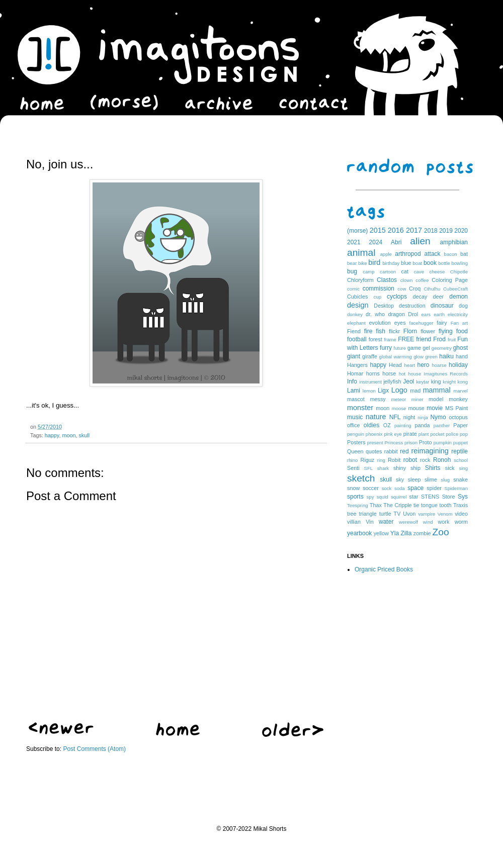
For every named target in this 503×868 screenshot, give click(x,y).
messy (378, 399)
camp (368, 272)
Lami (354, 391)
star (414, 497)
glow (418, 357)
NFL (395, 417)
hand (462, 356)
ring (381, 460)
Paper (460, 425)
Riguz (368, 460)
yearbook (359, 533)
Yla (395, 533)
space (415, 488)
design (358, 305)
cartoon (388, 272)
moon (69, 435)
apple (386, 254)
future (400, 348)
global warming (396, 357)
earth (439, 314)
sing (463, 468)
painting (403, 425)
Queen (355, 451)
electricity (458, 314)
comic (353, 289)
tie (416, 505)
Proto (426, 442)
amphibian (454, 242)
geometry (442, 348)
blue (406, 263)
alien (420, 241)
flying (446, 331)
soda (400, 488)
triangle (367, 514)
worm (461, 522)
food (462, 331)
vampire (427, 514)
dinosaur (442, 306)
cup (378, 297)
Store (449, 497)
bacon (451, 254)
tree (352, 514)
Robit (394, 460)
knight (449, 382)
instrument (370, 382)
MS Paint (456, 408)
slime (431, 479)
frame (390, 340)
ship (415, 468)
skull (84, 435)
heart (409, 365)
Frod (439, 339)
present (375, 443)
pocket (437, 434)
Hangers (357, 365)
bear (352, 263)
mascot (356, 399)
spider (434, 488)
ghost (460, 348)
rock (425, 460)
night (409, 417)
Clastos (387, 280)
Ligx (383, 391)
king (436, 381)
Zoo (441, 532)
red (404, 451)
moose (399, 408)
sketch (361, 478)
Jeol (408, 381)
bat (464, 254)
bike (363, 263)
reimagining (430, 451)
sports (355, 497)
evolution (380, 323)
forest (375, 339)
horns (373, 373)
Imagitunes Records (446, 374)
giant (354, 356)
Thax (376, 505)
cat (405, 271)
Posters (356, 442)
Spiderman (456, 488)
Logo (399, 390)
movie (435, 408)
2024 (376, 242)
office (354, 425)
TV (397, 514)
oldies (371, 425)
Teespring (358, 505)
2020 (461, 231)
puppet (460, 443)
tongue (429, 505)
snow (353, 488)
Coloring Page (450, 280)
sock (387, 488)
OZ (387, 425)
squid (383, 497)
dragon (396, 314)
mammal (437, 390)
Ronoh (442, 460)
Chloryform (360, 280)
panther (442, 425)
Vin (369, 522)
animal (361, 253)
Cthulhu (432, 289)
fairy (442, 323)
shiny (400, 468)
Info (352, 381)
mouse (416, 408)
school (461, 460)
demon (458, 297)
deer (439, 297)
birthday (391, 263)
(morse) (357, 231)
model (436, 399)
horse (389, 373)
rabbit (391, 451)
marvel (460, 391)
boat (418, 263)
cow (402, 289)
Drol (413, 314)
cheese (437, 272)
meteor (398, 399)
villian (354, 522)
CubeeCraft (455, 289)
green (431, 357)
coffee (422, 280)
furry (386, 348)
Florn (410, 331)
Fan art (459, 323)
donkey (355, 314)
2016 (396, 230)
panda (423, 425)
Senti (353, 468)
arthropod (408, 254)
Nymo (438, 417)
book (430, 263)
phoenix (374, 434)
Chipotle (459, 272)
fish (381, 331)
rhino (352, 460)
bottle (444, 263)
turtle (385, 514)
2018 (431, 231)
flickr (394, 331)
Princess (394, 443)
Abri (396, 242)
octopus (458, 417)
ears (426, 314)
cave (419, 272)
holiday (458, 365)
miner (417, 399)
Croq (415, 288)
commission (379, 288)
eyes (400, 323)
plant (424, 434)
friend (424, 339)
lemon (369, 391)
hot (402, 374)
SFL (369, 468)
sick (450, 468)
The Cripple (397, 505)
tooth (446, 505)
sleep (414, 479)
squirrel (399, 497)
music (355, 417)
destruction (412, 306)
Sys (463, 497)
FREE (406, 339)
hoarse (439, 365)
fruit (452, 340)
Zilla (406, 533)
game (414, 348)
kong (463, 382)
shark (383, 468)
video (461, 514)
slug (446, 480)
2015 (378, 230)
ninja (423, 417)
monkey (458, 399)
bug (352, 271)
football (357, 339)
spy (370, 497)
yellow (381, 533)
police (452, 434)
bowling (459, 263)
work (444, 522)
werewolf (408, 522)
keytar (423, 382)
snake (460, 479)
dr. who (375, 314)
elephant (356, 323)
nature (376, 417)
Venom (445, 514)
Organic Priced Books (384, 569)
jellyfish (392, 381)
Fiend (354, 331)
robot (410, 460)
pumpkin (443, 443)
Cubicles (357, 297)
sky (400, 479)
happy (52, 435)
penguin (356, 434)
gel (426, 348)
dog (463, 306)
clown (407, 280)
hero (423, 365)
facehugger (422, 323)
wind (428, 522)
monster (360, 408)
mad (415, 391)
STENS (430, 497)
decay (420, 297)
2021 (354, 242)
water (386, 522)
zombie (422, 533)
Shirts (433, 468)
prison (411, 443)
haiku (446, 356)
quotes (374, 451)
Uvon (409, 514)
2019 (446, 231)
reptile (459, 451)
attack (433, 254)
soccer (371, 488)
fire (368, 331)
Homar (355, 373)
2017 (414, 230)
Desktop (384, 306)
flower (428, 331)
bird (374, 262)
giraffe (370, 356)
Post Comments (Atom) (94, 749)
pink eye (393, 434)
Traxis (460, 505)
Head (395, 365)
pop (464, 434)
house (414, 374)
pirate (410, 434)
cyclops (397, 297)
